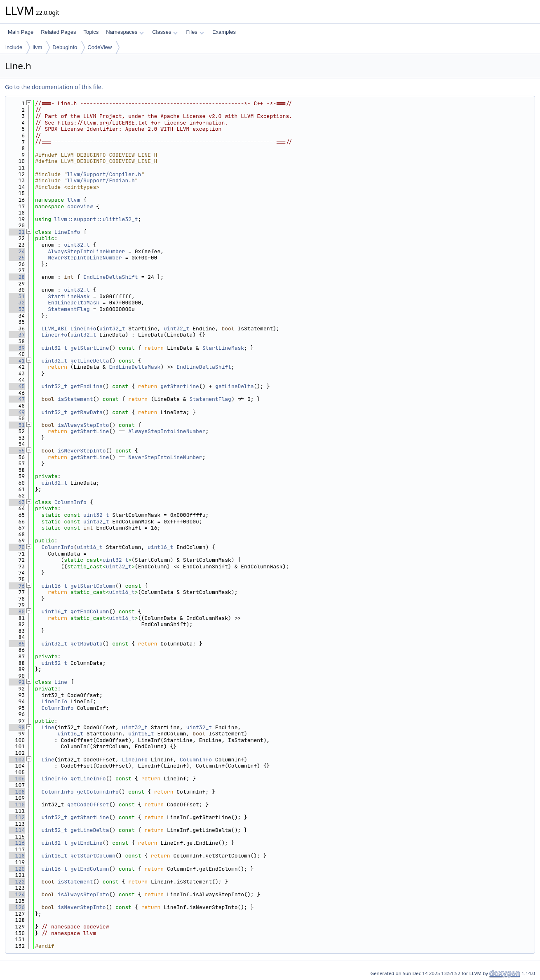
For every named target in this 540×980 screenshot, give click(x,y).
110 (17, 804)
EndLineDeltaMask (74, 303)
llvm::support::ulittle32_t (96, 219)
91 (17, 682)
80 (17, 611)
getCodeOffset (88, 804)
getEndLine (87, 386)
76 (17, 586)
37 (17, 335)
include (14, 47)
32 (17, 303)
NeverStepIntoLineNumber (85, 258)
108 (17, 792)
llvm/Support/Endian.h (101, 180)
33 (17, 309)
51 (17, 425)
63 (17, 502)
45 (17, 386)
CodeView (100, 47)
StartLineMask (69, 296)
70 (17, 547)
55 (17, 451)
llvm (37, 47)
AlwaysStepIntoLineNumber (86, 251)
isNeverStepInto (82, 451)
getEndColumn (90, 611)
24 (17, 251)
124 (17, 894)
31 (17, 296)
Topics (91, 32)
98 (17, 727)
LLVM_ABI (54, 329)
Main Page (21, 32)
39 (17, 348)
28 (17, 277)
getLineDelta (90, 361)
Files (195, 32)
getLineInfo (88, 779)
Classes (165, 32)
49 (17, 412)
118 (17, 856)
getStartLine (90, 348)
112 (17, 817)
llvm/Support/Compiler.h (104, 174)
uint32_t (77, 245)
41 (17, 361)
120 (17, 869)
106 (17, 779)
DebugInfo (65, 47)
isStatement (75, 399)
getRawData (87, 412)
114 (17, 830)
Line (61, 682)
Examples (224, 32)
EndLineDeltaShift (111, 277)
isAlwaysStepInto (83, 425)
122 (17, 882)
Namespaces (125, 32)
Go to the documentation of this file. (54, 87)
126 (17, 907)
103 (17, 760)
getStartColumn (93, 586)
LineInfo (67, 232)
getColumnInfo (97, 792)
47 (17, 399)
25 (17, 258)
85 (17, 644)
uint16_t (89, 547)
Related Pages (58, 32)
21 (17, 232)
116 (17, 843)
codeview (80, 206)
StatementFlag (69, 309)
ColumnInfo (70, 502)
